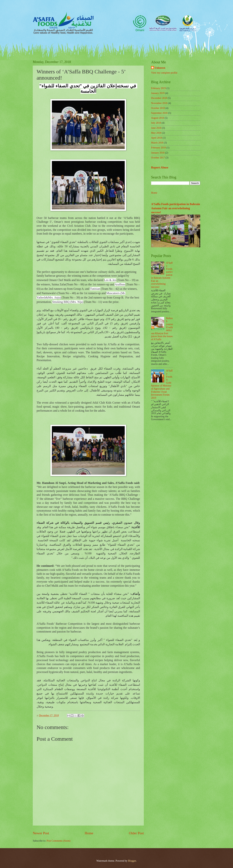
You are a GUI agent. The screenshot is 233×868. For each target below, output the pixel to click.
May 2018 (156, 133)
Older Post (136, 833)
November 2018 (159, 103)
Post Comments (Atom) (59, 841)
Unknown (160, 68)
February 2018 (158, 148)
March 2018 (157, 143)
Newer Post (41, 833)
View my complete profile (164, 73)
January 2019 (158, 93)
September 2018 (159, 113)
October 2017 (158, 158)
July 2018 (156, 123)
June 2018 (156, 128)
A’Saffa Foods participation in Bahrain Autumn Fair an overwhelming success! (175, 208)
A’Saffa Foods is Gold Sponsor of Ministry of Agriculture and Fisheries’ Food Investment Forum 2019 (162, 384)
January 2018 (158, 153)
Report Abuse (160, 167)
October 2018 (158, 108)
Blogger (132, 861)
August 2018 (158, 118)
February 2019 (158, 88)
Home (89, 833)
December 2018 (159, 98)
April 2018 (157, 138)
